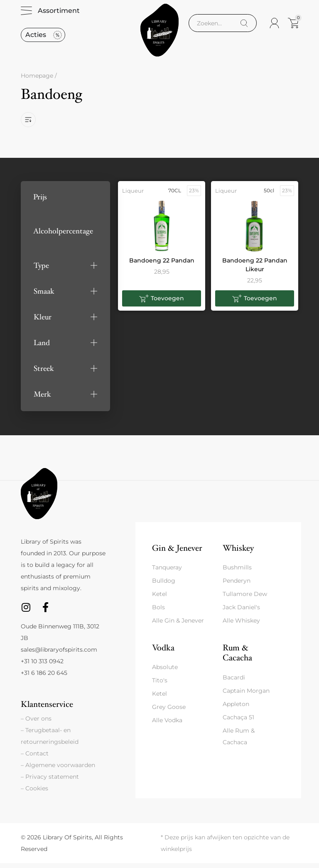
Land (42, 347)
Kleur (43, 322)
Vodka (163, 653)
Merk (42, 399)
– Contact (35, 758)
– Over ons (36, 723)
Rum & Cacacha (237, 658)
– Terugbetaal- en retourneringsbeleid (50, 741)
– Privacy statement (50, 782)
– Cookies (34, 793)
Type (41, 270)
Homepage (37, 81)
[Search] (244, 26)
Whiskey (238, 553)
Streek (44, 373)
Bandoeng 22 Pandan (162, 265)
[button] (65, 270)
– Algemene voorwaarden (58, 770)
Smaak (44, 296)
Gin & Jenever (177, 553)
